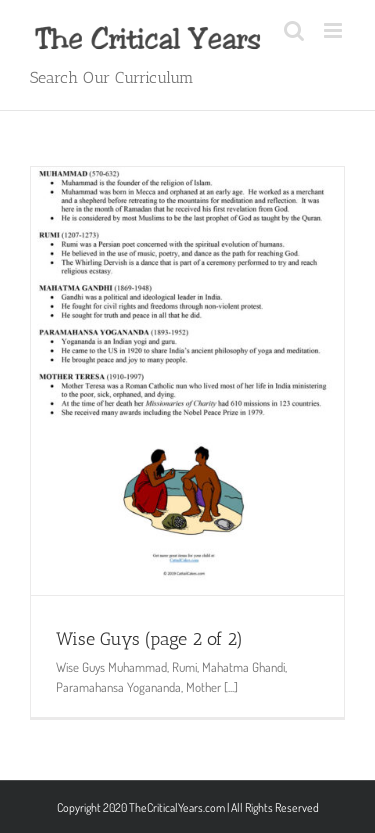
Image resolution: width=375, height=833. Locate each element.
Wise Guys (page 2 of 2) (149, 639)
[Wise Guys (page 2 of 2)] (187, 381)
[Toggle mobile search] (294, 30)
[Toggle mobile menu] (334, 30)
